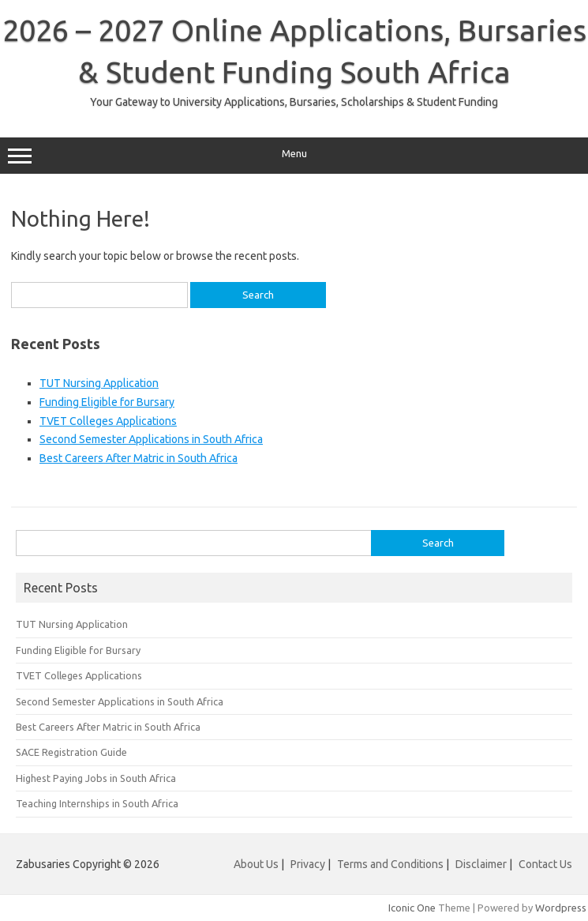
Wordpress (561, 908)
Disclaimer (481, 864)
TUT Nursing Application (99, 383)
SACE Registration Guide (71, 752)
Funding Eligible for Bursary (107, 402)
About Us (256, 864)
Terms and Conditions (390, 864)
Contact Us (545, 864)
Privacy (309, 864)
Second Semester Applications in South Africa (151, 439)
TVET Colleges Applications (108, 421)
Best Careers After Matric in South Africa (139, 458)
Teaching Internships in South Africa (97, 803)
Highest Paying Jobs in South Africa (96, 778)
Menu (294, 156)
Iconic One (412, 908)
